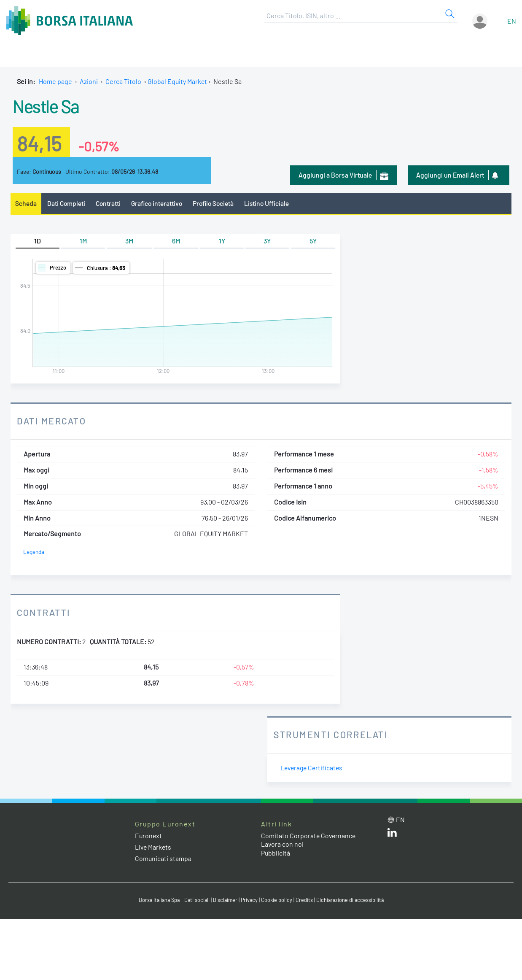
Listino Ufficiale (272, 203)
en (512, 21)
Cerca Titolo (123, 81)
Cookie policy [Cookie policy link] (278, 900)
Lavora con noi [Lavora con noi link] (283, 844)
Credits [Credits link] (305, 900)
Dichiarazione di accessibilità (352, 900)
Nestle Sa (48, 105)
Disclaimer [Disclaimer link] (225, 900)
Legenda (34, 552)
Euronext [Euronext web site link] (149, 836)
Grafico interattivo (159, 203)
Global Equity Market (178, 81)
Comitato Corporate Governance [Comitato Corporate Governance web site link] (309, 836)
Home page (55, 81)
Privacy (250, 900)
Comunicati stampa (163, 858)
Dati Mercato (52, 421)
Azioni (89, 81)
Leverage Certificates (313, 768)
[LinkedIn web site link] (392, 835)
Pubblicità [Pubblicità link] (276, 853)
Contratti (109, 203)
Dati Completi (67, 203)
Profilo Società (217, 203)
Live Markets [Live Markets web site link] (154, 847)
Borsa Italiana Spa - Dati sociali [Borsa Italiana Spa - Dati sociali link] (172, 900)
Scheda (26, 203)
